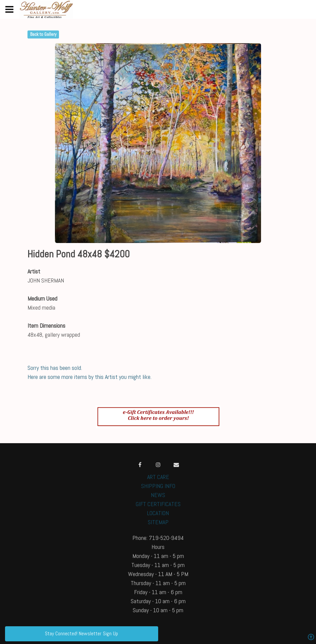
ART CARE (158, 477)
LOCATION (158, 513)
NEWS (158, 495)
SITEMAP (158, 522)
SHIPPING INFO (158, 486)
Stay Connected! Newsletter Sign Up (81, 633)
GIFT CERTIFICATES (158, 504)
